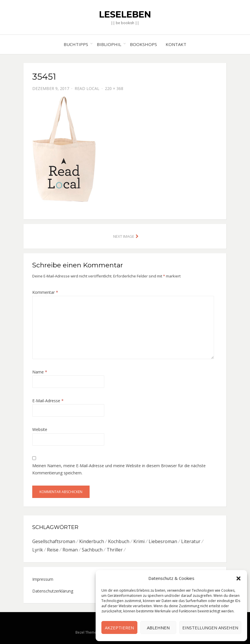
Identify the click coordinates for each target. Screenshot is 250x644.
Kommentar (45, 292)
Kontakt (176, 44)
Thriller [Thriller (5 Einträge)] (115, 550)
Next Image (124, 236)
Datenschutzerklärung (53, 591)
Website (40, 429)
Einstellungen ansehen (210, 628)
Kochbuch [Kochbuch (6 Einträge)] (119, 541)
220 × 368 (114, 88)
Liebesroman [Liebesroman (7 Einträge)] (163, 541)
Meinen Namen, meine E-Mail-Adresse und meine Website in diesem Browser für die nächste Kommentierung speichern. (119, 469)
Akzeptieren (119, 628)
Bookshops (143, 44)
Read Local (87, 88)
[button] (238, 578)
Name (40, 372)
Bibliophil (109, 44)
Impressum (43, 579)
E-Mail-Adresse (48, 401)
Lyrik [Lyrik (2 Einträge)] (38, 550)
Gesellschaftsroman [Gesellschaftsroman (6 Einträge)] (54, 541)
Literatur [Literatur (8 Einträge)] (191, 541)
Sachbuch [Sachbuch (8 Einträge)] (92, 550)
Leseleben (125, 15)
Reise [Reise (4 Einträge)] (53, 550)
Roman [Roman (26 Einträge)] (70, 550)
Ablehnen (158, 628)
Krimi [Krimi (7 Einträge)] (139, 541)
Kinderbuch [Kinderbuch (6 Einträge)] (92, 541)
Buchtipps (76, 44)
